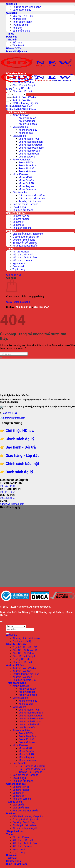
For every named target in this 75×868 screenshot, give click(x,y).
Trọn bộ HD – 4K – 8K (25, 76)
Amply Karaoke (21, 115)
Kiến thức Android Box (25, 258)
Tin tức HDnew (21, 252)
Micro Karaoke (20, 127)
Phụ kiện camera (22, 228)
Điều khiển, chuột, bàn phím (28, 234)
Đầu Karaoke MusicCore (32, 195)
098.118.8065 (41, 307)
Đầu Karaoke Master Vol (32, 198)
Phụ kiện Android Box (24, 109)
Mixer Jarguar (26, 186)
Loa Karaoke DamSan (31, 713)
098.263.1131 (23, 307)
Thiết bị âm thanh (22, 22)
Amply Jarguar (27, 121)
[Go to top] (1, 621)
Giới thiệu (12, 4)
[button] (9, 89)
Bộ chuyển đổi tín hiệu (25, 243)
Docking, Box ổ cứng (24, 240)
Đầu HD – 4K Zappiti (24, 85)
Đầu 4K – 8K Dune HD (25, 79)
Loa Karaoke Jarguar (30, 145)
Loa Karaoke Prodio (30, 151)
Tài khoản (12, 40)
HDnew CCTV (14, 49)
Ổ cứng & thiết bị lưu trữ (26, 237)
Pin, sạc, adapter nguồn (25, 246)
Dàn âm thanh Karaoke (25, 204)
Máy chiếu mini (21, 808)
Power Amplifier (21, 160)
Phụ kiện (17, 28)
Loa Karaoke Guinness (31, 148)
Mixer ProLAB (26, 183)
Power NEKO (26, 163)
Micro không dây (28, 130)
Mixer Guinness (27, 189)
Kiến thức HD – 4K (23, 255)
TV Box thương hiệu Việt (26, 103)
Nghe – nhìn (19, 263)
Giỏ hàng (17, 43)
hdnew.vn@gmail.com (14, 418)
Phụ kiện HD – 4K (22, 91)
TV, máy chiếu (20, 25)
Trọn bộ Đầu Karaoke (30, 201)
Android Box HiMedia (24, 97)
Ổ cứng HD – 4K (21, 88)
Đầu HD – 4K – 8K (23, 16)
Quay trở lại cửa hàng (18, 302)
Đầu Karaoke (20, 192)
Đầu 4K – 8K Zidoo (23, 82)
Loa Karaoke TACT (29, 139)
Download (12, 37)
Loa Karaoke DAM (29, 154)
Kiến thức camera (22, 261)
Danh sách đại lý (22, 10)
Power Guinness (28, 171)
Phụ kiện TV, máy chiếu (25, 811)
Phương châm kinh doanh (27, 7)
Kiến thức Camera (22, 846)
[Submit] (7, 102)
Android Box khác (22, 106)
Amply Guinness (28, 124)
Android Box (19, 19)
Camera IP (18, 222)
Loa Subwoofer (27, 157)
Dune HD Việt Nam (17, 51)
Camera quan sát (16, 213)
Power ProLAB (27, 168)
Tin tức (10, 34)
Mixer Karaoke (20, 174)
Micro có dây (26, 133)
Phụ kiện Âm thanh (23, 210)
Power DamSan (27, 166)
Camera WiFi (20, 225)
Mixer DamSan (27, 180)
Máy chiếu (18, 805)
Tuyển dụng (19, 269)
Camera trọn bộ (21, 216)
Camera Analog (21, 219)
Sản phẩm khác (21, 31)
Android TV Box (15, 94)
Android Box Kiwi (22, 100)
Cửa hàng (12, 13)
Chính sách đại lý (20, 439)
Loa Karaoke (19, 136)
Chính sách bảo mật (22, 464)
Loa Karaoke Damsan (31, 142)
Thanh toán (19, 46)
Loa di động (19, 207)
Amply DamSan (27, 118)
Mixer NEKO (25, 177)
